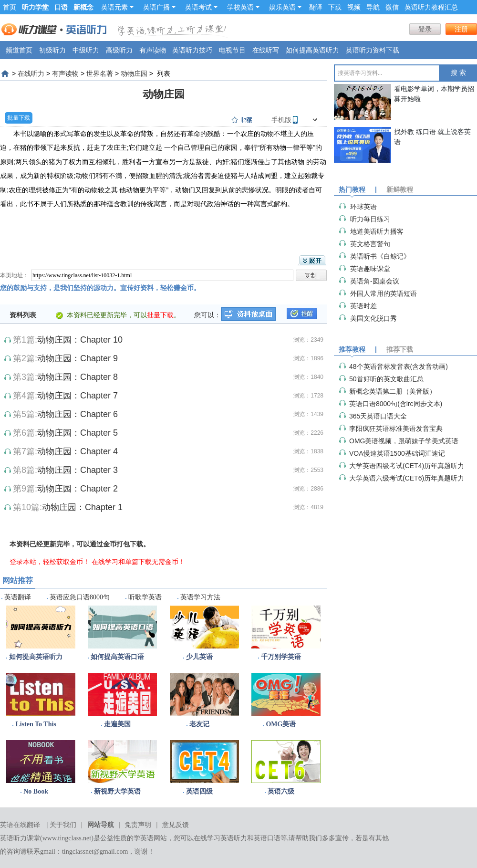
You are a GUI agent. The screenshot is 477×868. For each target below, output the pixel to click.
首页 (10, 7)
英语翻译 (18, 597)
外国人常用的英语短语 (384, 293)
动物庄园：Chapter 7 (78, 396)
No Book (36, 791)
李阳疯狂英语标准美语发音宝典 (396, 429)
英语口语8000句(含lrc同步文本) (396, 404)
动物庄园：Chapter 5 (78, 433)
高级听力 (119, 50)
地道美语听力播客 (377, 231)
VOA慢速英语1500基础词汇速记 (397, 453)
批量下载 (19, 118)
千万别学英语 (281, 657)
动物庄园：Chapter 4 (78, 451)
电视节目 (232, 50)
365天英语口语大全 (378, 416)
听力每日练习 (370, 219)
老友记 (199, 724)
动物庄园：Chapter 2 (78, 489)
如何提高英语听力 (312, 50)
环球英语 (363, 207)
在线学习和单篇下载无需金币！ (138, 562)
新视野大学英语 (117, 791)
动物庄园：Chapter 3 (78, 470)
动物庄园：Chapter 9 (78, 358)
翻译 (316, 7)
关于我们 (63, 825)
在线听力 (31, 73)
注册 (461, 29)
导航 (373, 7)
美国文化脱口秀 (373, 318)
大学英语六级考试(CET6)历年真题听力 (407, 478)
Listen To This (36, 724)
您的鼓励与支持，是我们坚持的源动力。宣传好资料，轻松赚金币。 (100, 288)
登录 (425, 29)
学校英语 (243, 7)
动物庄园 (134, 73)
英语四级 (199, 791)
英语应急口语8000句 (80, 597)
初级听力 (52, 50)
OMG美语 (281, 724)
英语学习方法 (200, 597)
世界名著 (100, 73)
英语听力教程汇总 (431, 7)
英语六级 (281, 791)
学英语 (144, 838)
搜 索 (458, 73)
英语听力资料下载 (373, 50)
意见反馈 (176, 825)
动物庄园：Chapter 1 (82, 507)
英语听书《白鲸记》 (380, 256)
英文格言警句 (370, 244)
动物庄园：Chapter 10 (80, 340)
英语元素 (117, 7)
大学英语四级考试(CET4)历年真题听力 (407, 466)
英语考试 (201, 7)
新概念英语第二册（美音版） (393, 391)
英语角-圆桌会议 (375, 281)
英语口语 (267, 838)
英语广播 (159, 7)
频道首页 (19, 50)
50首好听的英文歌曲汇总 (386, 379)
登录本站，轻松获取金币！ (50, 562)
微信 (392, 7)
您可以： (207, 315)
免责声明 (138, 825)
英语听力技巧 (192, 50)
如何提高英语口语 (117, 657)
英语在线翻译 (20, 825)
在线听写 (266, 50)
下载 (335, 7)
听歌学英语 (145, 597)
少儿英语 (199, 657)
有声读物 (153, 50)
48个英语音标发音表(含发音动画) (399, 366)
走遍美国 (117, 724)
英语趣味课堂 (370, 269)
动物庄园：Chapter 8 (78, 377)
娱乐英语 (285, 7)
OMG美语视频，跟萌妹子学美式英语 (404, 441)
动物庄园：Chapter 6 (78, 414)
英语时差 (363, 306)
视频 (354, 7)
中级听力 (86, 50)
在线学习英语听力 (220, 838)
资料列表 (23, 315)
